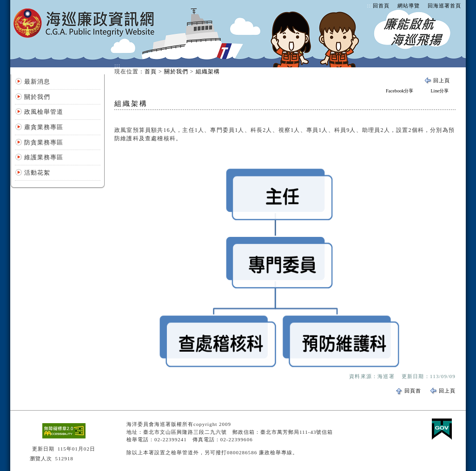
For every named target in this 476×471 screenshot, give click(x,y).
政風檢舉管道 (44, 112)
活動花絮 (37, 173)
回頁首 (413, 391)
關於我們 (37, 97)
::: (370, 6)
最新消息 (37, 82)
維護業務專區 (44, 157)
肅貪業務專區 (44, 127)
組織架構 (208, 72)
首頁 (151, 72)
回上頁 (442, 80)
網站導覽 (409, 6)
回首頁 (381, 6)
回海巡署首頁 (444, 6)
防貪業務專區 (44, 142)
